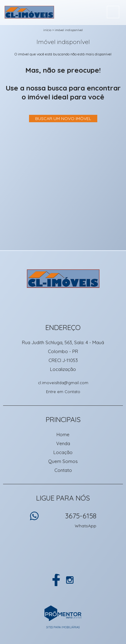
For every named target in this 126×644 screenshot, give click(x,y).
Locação (63, 452)
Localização (63, 369)
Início (47, 30)
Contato (63, 470)
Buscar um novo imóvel (63, 119)
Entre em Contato (63, 392)
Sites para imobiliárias (63, 627)
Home (63, 435)
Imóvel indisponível (69, 30)
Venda (63, 443)
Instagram (70, 580)
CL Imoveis (63, 279)
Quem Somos (63, 461)
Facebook (56, 580)
